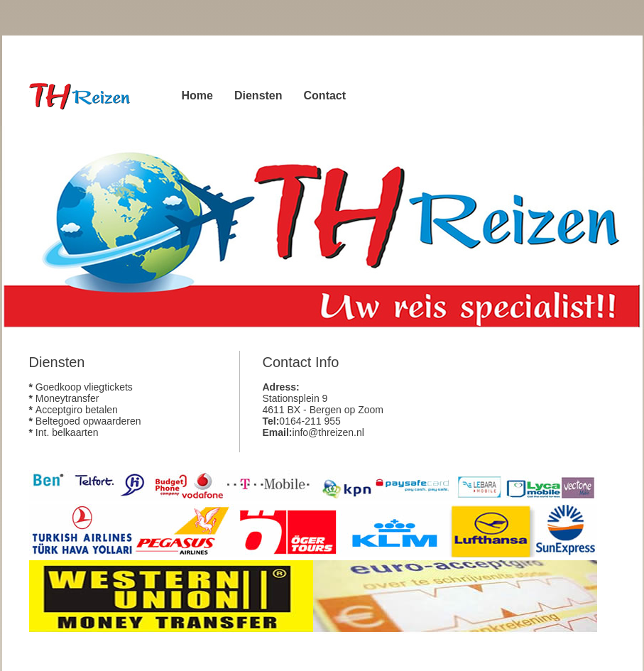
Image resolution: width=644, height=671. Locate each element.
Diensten (258, 96)
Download (104, 194)
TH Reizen (86, 95)
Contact (325, 96)
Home (197, 96)
